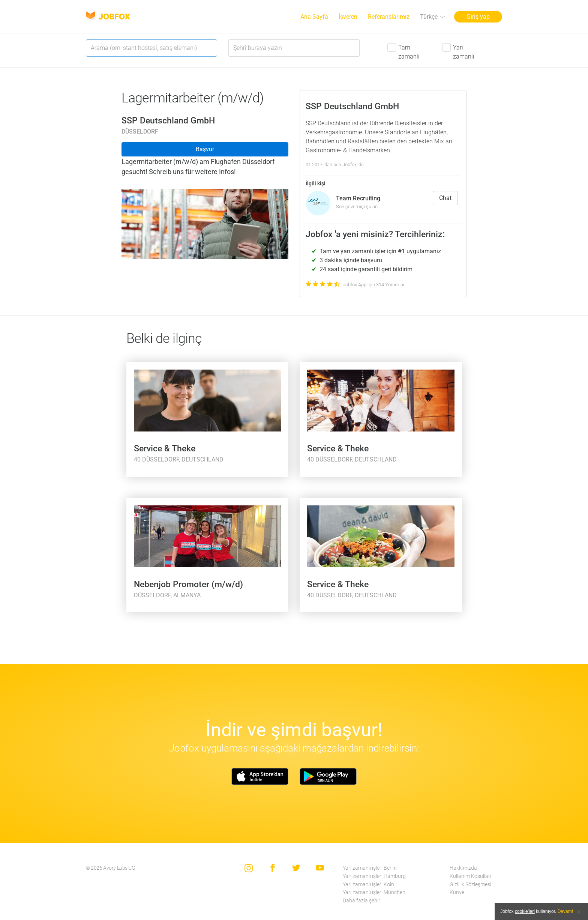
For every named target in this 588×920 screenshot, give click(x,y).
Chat (445, 198)
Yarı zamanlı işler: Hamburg (374, 876)
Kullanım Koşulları (470, 876)
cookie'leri (525, 911)
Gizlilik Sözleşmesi (470, 885)
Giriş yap (478, 17)
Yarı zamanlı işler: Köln (368, 885)
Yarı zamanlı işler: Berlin (370, 868)
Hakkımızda (463, 868)
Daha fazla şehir (361, 901)
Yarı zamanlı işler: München (374, 892)
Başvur (205, 149)
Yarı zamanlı (464, 52)
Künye (457, 892)
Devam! (565, 911)
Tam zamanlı (409, 52)
